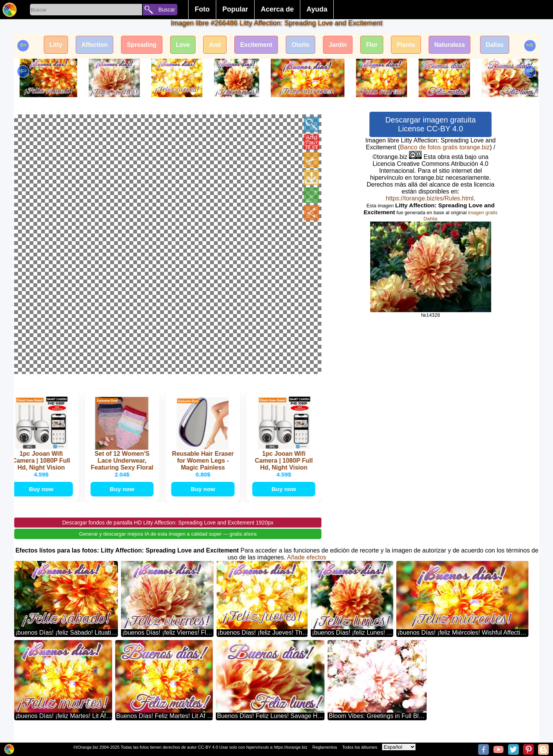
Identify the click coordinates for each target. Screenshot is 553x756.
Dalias (500, 45)
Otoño (301, 45)
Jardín (339, 45)
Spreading (138, 45)
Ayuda (317, 9)
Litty (50, 45)
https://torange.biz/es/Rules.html (430, 198)
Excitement (256, 45)
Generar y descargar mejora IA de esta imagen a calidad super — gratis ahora (168, 541)
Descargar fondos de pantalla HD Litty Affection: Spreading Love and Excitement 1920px (168, 529)
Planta (409, 45)
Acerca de (277, 9)
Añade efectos (306, 564)
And (213, 45)
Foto (202, 9)
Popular (235, 9)
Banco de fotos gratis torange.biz (445, 147)
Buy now (42, 495)
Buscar (167, 10)
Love (180, 45)
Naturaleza (454, 45)
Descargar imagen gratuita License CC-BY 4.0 (430, 124)
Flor (374, 45)
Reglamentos (325, 747)
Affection (90, 45)
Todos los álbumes (360, 747)
